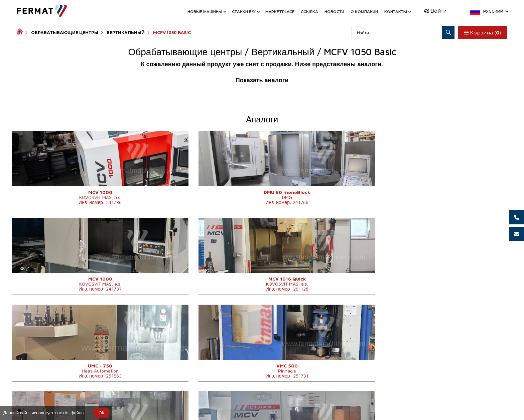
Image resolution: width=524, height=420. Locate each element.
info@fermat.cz (295, 404)
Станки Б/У (245, 12)
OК (101, 413)
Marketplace (280, 12)
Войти (435, 11)
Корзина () (482, 33)
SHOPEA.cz (68, 404)
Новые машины (207, 12)
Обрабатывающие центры (65, 33)
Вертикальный (126, 33)
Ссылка (309, 12)
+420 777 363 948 (245, 404)
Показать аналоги (262, 80)
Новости (334, 12)
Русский (495, 11)
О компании (364, 12)
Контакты (397, 12)
